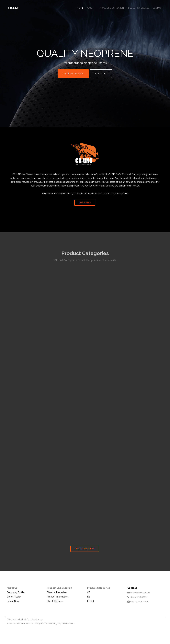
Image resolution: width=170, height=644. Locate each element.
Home (80, 8)
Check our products (73, 74)
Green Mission (14, 597)
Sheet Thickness (56, 601)
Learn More (85, 202)
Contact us (101, 74)
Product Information (57, 597)
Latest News (13, 601)
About (90, 8)
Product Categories (138, 8)
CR (89, 592)
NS (89, 597)
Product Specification (112, 8)
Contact (157, 8)
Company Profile (15, 592)
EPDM (90, 601)
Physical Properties (85, 549)
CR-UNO (14, 8)
